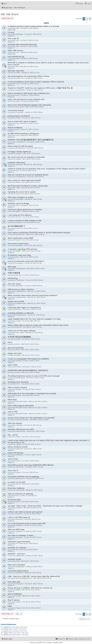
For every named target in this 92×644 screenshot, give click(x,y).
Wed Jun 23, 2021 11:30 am (38, 414)
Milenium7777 (21, 478)
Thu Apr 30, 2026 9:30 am (33, 34)
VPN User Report (15, 423)
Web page (12, 267)
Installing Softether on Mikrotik (21, 313)
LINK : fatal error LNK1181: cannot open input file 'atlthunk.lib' (34, 576)
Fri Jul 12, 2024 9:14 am (31, 240)
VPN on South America (17, 387)
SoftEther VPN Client (16, 163)
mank (18, 372)
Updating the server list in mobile (22, 192)
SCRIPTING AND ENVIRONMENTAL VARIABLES (28, 370)
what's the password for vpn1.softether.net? (26, 99)
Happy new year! (15, 353)
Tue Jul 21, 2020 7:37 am (35, 478)
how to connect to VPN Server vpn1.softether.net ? (29, 93)
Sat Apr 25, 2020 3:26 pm (34, 490)
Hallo (10, 606)
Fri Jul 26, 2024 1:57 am (30, 228)
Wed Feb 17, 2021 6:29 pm (36, 431)
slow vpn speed (14, 284)
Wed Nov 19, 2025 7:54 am (29, 123)
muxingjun (19, 263)
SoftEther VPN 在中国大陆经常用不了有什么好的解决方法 (31, 140)
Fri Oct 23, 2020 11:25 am (33, 455)
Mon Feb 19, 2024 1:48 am (36, 269)
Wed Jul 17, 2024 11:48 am (35, 234)
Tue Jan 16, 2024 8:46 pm (34, 280)
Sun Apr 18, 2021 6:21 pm (33, 425)
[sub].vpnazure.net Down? (19, 116)
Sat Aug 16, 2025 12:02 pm (29, 135)
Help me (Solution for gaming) (20, 494)
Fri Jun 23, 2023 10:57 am (31, 321)
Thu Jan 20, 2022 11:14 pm (31, 384)
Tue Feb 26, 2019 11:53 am (34, 584)
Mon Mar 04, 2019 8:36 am (43, 578)
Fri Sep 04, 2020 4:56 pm (31, 461)
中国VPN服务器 (14, 273)
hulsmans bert (21, 431)
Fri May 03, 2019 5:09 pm (34, 567)
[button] (90, 19)
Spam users (13, 365)
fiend (18, 58)
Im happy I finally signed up (19, 152)
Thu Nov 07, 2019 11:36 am (33, 525)
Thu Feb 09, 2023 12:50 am (31, 339)
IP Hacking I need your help (19, 255)
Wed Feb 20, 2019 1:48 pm (31, 596)
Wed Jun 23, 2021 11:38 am (38, 401)
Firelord (18, 367)
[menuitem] (4, 4)
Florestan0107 (21, 177)
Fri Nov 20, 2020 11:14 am (32, 444)
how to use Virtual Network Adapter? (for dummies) (29, 105)
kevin (10, 342)
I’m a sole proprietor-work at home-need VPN (27, 523)
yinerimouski (20, 490)
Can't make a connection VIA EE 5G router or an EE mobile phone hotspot (39, 233)
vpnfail (18, 355)
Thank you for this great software (22, 331)
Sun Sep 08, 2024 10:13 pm (31, 188)
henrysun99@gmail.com (24, 578)
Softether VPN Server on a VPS (21, 429)
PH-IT (18, 384)
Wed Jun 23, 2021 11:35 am (38, 407)
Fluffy (18, 561)
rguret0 (18, 596)
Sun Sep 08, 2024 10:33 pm (31, 182)
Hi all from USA (14, 500)
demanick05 (20, 567)
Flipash (18, 602)
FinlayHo (19, 153)
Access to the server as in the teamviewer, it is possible (31, 418)
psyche (18, 461)
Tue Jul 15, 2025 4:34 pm (35, 148)
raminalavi (19, 425)
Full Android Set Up (16, 57)
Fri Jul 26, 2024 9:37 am (32, 222)
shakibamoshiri (21, 291)
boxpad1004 (20, 90)
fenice (18, 251)
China (18, 502)
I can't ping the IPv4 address (20, 215)
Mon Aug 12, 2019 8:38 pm (30, 561)
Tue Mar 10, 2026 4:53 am (34, 90)
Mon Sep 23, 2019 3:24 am (29, 549)
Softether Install (14, 559)
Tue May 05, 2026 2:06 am (29, 28)
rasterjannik (20, 556)
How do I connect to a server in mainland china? (28, 175)
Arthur (18, 211)
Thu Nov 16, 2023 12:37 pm (32, 309)
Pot (17, 543)
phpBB (39, 643)
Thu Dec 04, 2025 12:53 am (31, 118)
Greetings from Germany (18, 382)
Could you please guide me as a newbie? (25, 210)
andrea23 (19, 164)
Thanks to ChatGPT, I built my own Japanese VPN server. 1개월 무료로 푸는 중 (40, 88)
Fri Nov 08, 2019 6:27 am (32, 519)
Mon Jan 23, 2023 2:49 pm (30, 350)
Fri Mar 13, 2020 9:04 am (29, 496)
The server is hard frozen (18, 244)
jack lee (18, 361)
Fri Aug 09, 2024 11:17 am (31, 211)
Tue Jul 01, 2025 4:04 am (32, 153)
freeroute (19, 514)
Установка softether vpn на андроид (23, 477)
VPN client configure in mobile (21, 197)
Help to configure (15, 128)
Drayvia (18, 395)
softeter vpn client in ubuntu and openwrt (25, 512)
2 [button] (87, 19)
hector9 (18, 240)
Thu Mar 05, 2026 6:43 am (30, 101)
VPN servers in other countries (21, 289)
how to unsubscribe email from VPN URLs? (26, 261)
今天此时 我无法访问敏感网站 (19, 337)
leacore (18, 217)
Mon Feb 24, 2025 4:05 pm (31, 159)
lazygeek (19, 508)
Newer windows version (18, 447)
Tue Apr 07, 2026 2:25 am (29, 46)
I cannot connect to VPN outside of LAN (24, 221)
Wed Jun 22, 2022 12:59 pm (31, 372)
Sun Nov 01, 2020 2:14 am (33, 449)
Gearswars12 (20, 148)
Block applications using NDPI (21, 238)
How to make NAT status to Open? (22, 121)
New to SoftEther (15, 594)
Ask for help (13, 459)
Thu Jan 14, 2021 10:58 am (31, 437)
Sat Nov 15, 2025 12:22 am (29, 129)
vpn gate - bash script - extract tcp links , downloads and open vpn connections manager (45, 506)
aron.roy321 (20, 332)
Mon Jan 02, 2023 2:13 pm (31, 355)
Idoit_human (20, 107)
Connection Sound (16, 110)
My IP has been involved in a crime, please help (28, 186)
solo (17, 28)
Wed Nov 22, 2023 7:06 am (37, 291)
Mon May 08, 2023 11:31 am (33, 327)
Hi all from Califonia (16, 488)
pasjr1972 (19, 449)
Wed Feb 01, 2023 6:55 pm (30, 344)
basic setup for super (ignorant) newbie (24, 180)
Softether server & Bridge (18, 203)
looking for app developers (19, 542)
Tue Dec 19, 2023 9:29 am (36, 315)
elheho (18, 437)
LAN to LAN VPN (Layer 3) (19, 517)
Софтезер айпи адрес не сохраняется (24, 308)
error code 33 (13, 38)
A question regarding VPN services (22, 249)
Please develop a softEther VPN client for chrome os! (30, 588)
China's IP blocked (16, 453)
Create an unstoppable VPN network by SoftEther (28, 359)
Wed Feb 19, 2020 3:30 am (32, 508)
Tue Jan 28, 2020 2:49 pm (32, 514)
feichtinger (19, 34)
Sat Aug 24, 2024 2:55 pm (33, 199)
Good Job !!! (13, 471)
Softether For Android (17, 548)
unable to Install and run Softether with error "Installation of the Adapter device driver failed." (47, 169)
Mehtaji (18, 389)
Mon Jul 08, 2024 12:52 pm (33, 245)
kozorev (19, 309)
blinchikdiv (19, 245)
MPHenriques (21, 378)
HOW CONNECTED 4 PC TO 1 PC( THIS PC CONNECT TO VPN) (34, 319)
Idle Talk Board (10, 14)
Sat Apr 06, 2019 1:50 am (33, 573)
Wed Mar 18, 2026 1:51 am (29, 66)
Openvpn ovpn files (16, 71)
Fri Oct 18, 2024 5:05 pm (35, 177)
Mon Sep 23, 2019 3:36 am (29, 543)
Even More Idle (14, 582)
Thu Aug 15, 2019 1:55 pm (34, 556)
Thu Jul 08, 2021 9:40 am (31, 395)
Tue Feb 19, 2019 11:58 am (32, 608)
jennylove (19, 519)
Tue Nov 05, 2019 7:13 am (33, 537)
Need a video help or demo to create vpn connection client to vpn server (38, 325)
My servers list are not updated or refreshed (26, 157)
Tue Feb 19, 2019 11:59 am (32, 602)
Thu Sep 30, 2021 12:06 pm (32, 389)
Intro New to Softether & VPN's (21, 536)
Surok (18, 194)
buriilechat (19, 573)
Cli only (11, 32)
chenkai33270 (21, 142)
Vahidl (18, 73)
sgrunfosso (20, 467)
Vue (17, 496)
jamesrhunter (20, 234)
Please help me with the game (20, 146)
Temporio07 (20, 112)
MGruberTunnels (22, 401)
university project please (18, 571)
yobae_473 (20, 78)
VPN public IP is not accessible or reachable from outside (32, 394)
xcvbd (18, 228)
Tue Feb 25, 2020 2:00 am (30, 502)
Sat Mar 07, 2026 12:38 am (30, 95)
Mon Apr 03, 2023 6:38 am (34, 332)
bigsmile (19, 327)
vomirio (18, 321)
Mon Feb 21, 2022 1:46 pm (36, 378)
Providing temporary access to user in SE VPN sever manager (34, 376)
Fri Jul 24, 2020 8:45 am (30, 472)
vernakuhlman (21, 269)
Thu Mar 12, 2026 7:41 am (34, 78)
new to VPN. (13, 412)
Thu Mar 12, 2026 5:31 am (30, 84)
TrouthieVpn (20, 280)
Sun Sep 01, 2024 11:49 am (31, 194)
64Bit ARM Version (16, 51)
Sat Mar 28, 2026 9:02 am (29, 52)
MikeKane (19, 455)
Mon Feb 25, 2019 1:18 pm (31, 590)
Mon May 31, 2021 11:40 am (39, 420)
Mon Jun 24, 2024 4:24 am (29, 257)
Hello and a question (16, 565)
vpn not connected (16, 348)
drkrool (18, 484)
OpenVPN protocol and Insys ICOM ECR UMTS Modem (31, 465)
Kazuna (18, 275)
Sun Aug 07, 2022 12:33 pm (32, 367)
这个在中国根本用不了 (16, 226)
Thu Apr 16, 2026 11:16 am (29, 40)
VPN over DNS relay (16, 530)
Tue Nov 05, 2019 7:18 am (33, 531)
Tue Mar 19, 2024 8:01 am (33, 263)
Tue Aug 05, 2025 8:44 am (36, 142)
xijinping (19, 444)
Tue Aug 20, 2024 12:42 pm (30, 205)
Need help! (12, 400)
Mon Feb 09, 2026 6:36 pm (35, 107)
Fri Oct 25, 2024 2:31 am (29, 171)
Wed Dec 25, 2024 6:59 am (33, 164)
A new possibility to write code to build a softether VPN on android (36, 82)
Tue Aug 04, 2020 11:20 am (34, 467)
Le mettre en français (17, 482)
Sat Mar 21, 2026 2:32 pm (29, 58)
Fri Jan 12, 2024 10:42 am (33, 286)
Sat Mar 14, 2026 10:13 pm (31, 73)
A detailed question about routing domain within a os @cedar (33, 26)
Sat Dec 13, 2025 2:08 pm (34, 112)
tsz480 (18, 339)
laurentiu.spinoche (22, 420)
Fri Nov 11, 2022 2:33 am (31, 361)
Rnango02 (19, 584)
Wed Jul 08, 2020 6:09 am (31, 484)
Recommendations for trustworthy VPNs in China (28, 76)
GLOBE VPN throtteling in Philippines (24, 134)
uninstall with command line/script (22, 44)
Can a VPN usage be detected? (21, 406)
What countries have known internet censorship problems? (33, 295)
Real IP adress (14, 600)
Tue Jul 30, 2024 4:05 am (31, 217)
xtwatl (18, 182)
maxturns (19, 222)
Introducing (13, 278)
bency (18, 350)
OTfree (18, 118)
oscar (18, 84)
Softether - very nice (16, 554)
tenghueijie (20, 199)
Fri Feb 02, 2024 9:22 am (31, 275)
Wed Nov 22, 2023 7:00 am (37, 303)
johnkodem (20, 286)
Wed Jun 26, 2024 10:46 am (31, 251)
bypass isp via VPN (16, 301)
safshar (18, 159)
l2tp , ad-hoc (13, 435)
